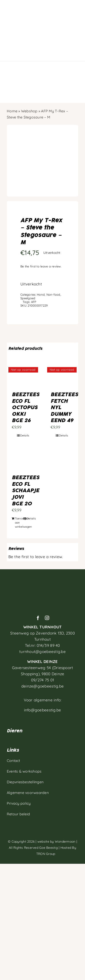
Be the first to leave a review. (41, 266)
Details (25, 435)
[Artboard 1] (43, 580)
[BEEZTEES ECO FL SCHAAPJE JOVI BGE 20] (23, 460)
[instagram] (47, 618)
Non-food (53, 295)
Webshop (29, 111)
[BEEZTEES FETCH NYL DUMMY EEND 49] (62, 377)
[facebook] (38, 618)
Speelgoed (28, 298)
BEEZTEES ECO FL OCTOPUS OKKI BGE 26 (25, 408)
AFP (34, 302)
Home (12, 111)
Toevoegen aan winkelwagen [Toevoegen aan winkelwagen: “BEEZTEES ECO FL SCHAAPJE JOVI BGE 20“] (19, 523)
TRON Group (43, 854)
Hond (41, 295)
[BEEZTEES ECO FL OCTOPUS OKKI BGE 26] (23, 377)
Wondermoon (65, 841)
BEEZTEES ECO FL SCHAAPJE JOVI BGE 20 (25, 491)
